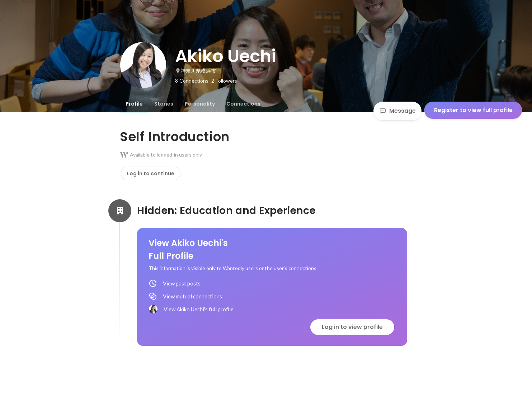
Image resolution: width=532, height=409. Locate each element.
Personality (200, 104)
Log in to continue (151, 173)
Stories (164, 104)
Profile (134, 104)
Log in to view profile (352, 327)
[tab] (134, 104)
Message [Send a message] (397, 111)
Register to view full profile (473, 110)
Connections (243, 104)
